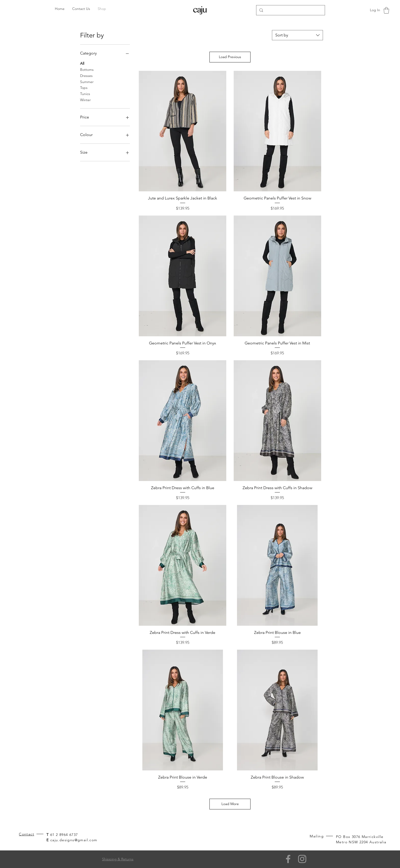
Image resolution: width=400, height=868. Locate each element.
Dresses (86, 75)
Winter (85, 100)
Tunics (85, 94)
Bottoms (87, 69)
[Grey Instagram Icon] (302, 859)
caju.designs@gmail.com (74, 840)
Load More (230, 804)
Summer (87, 82)
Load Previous (230, 57)
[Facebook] (288, 859)
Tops (84, 87)
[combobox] (297, 35)
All (82, 63)
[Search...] (290, 10)
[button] (386, 10)
